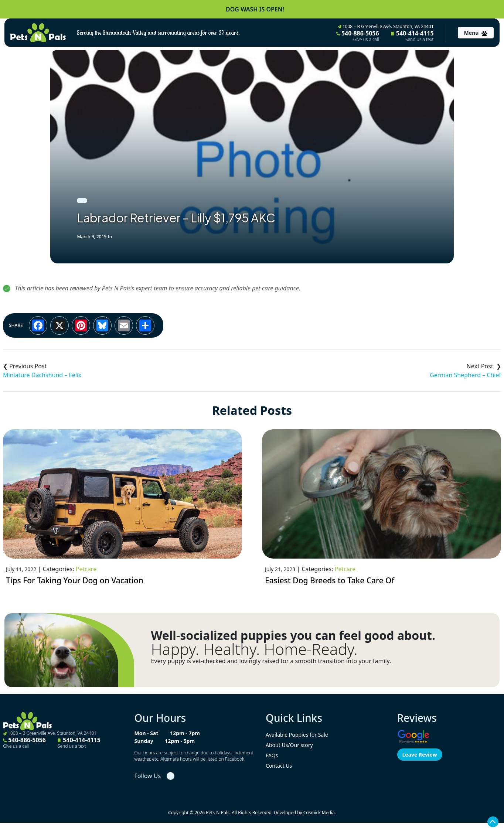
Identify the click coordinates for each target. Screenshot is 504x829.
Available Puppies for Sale (297, 735)
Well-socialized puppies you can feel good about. (293, 635)
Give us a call (366, 40)
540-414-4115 (412, 36)
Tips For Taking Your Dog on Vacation (75, 580)
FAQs (272, 755)
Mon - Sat (147, 733)
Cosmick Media (319, 813)
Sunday (144, 741)
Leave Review (420, 755)
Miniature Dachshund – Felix (42, 375)
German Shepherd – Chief (465, 375)
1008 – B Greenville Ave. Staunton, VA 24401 (386, 26)
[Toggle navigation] (476, 33)
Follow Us (148, 776)
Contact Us (279, 766)
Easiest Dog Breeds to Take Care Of (330, 580)
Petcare (86, 569)
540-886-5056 (358, 36)
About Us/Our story (289, 745)
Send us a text (420, 40)
